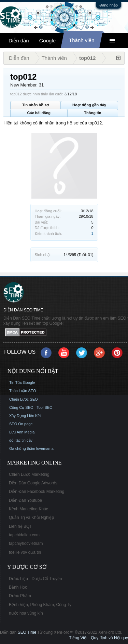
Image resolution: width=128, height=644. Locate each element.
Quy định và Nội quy (109, 638)
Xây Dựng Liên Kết (25, 416)
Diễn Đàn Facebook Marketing (37, 492)
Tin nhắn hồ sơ (35, 105)
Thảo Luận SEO (23, 391)
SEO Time (27, 632)
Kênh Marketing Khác (29, 509)
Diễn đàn (19, 41)
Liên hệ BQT (20, 526)
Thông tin (93, 113)
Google (47, 41)
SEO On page (21, 424)
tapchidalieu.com (24, 535)
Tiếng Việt (78, 638)
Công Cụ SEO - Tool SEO (31, 407)
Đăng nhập (109, 5)
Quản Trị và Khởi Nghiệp (31, 518)
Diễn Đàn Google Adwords (33, 483)
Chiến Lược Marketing (29, 474)
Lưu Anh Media (22, 432)
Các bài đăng (39, 113)
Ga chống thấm (22, 448)
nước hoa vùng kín (26, 613)
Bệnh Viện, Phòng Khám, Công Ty (40, 605)
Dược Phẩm (20, 596)
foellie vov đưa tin (25, 552)
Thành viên (82, 40)
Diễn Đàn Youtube (25, 500)
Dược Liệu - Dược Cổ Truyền (35, 579)
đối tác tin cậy (21, 440)
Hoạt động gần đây (89, 105)
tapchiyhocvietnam (26, 544)
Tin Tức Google (22, 383)
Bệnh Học (18, 587)
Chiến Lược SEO (24, 399)
